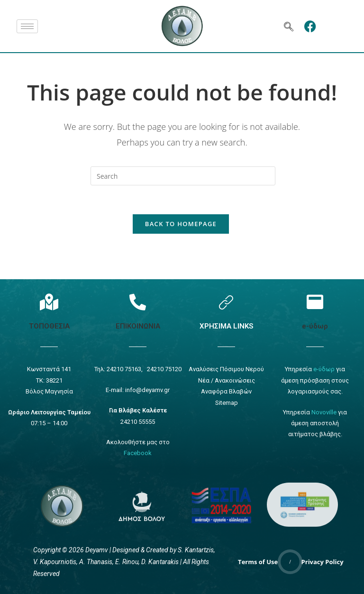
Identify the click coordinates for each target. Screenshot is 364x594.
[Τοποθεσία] (49, 302)
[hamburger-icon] (27, 26)
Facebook (138, 453)
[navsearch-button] (288, 26)
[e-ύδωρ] (315, 302)
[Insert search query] (183, 176)
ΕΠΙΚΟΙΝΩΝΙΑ (138, 326)
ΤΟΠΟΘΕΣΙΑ (49, 326)
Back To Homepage (181, 224)
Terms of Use (258, 562)
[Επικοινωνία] (138, 302)
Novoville (324, 412)
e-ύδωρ (315, 326)
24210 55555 (138, 422)
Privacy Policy (323, 562)
